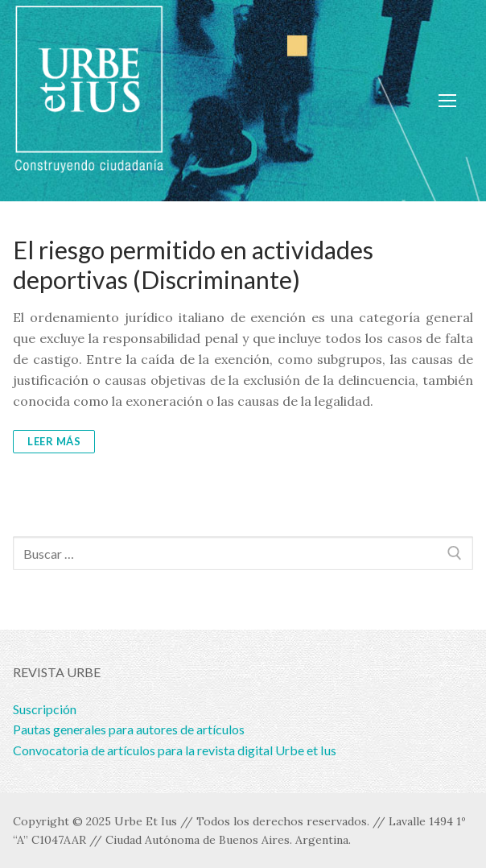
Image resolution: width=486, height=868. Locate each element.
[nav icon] (447, 101)
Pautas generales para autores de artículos (129, 729)
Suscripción (45, 709)
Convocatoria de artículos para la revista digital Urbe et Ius (175, 750)
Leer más (54, 441)
